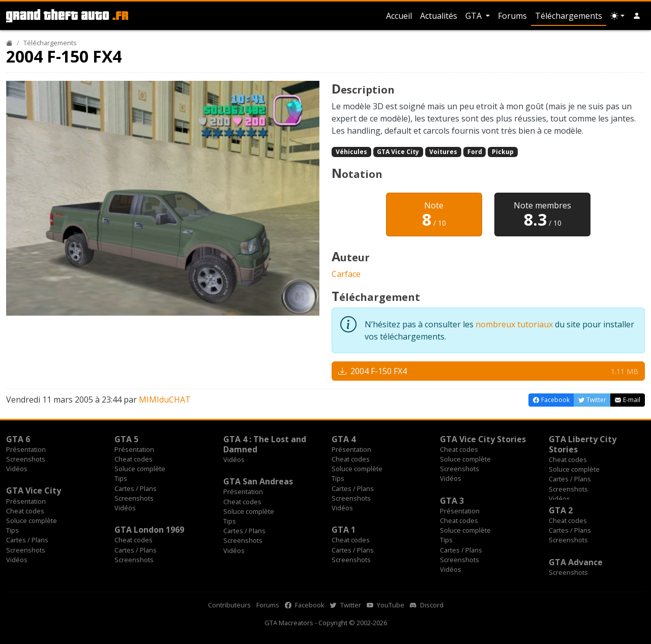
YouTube (386, 605)
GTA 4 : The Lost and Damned (265, 444)
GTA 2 (561, 510)
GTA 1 (344, 530)
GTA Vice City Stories (483, 439)
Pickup (503, 152)
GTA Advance (576, 562)
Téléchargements (569, 16)
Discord (427, 605)
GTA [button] (475, 16)
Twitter (346, 605)
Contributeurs (229, 605)
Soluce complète (140, 469)
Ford (475, 152)
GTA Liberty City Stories (583, 444)
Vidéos (17, 469)
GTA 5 (126, 439)
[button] (637, 16)
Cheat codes (134, 459)
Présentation (26, 449)
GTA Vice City (398, 152)
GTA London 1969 (149, 530)
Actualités (439, 16)
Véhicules (351, 152)
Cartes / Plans (136, 488)
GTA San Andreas (258, 481)
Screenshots (26, 459)
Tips (121, 478)
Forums (512, 16)
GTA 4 (344, 439)
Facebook (305, 605)
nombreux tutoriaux (514, 324)
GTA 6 (18, 439)
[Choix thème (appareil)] (617, 16)
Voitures (443, 152)
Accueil (399, 16)
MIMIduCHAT (165, 400)
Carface (346, 274)
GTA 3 (452, 501)
